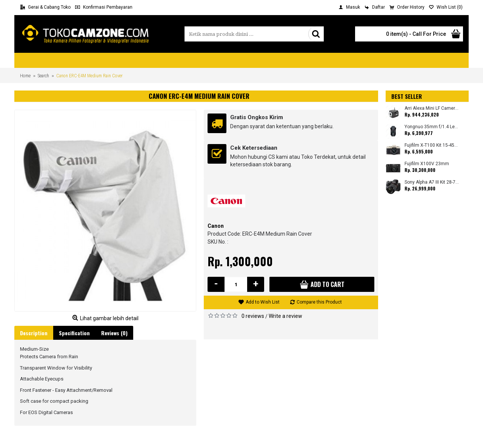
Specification (74, 333)
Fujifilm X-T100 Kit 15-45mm (432, 145)
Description (34, 333)
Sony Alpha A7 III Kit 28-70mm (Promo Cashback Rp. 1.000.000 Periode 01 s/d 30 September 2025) (432, 182)
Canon (216, 226)
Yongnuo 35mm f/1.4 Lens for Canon (432, 127)
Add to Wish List (263, 302)
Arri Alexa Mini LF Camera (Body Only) (432, 108)
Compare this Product (319, 302)
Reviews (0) (114, 333)
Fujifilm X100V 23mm (427, 164)
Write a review (285, 316)
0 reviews (253, 316)
